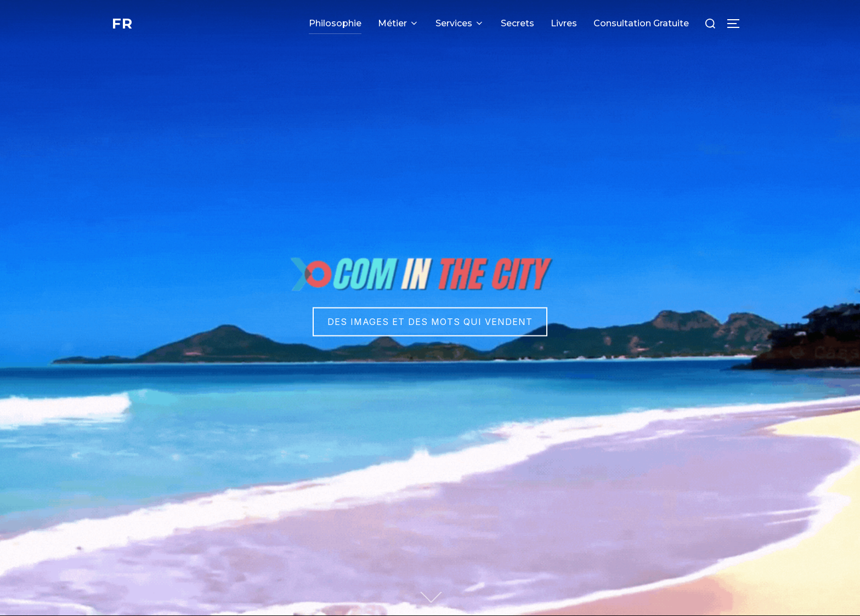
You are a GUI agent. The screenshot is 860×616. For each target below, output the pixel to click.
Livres (564, 23)
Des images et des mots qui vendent (430, 322)
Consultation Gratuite (641, 23)
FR (122, 24)
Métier (398, 23)
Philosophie (335, 23)
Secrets (517, 23)
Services (460, 23)
